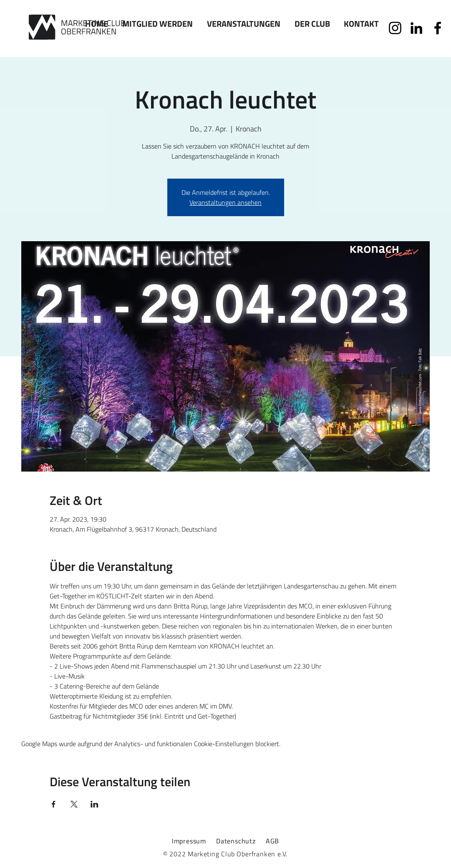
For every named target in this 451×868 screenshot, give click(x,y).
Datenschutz (236, 841)
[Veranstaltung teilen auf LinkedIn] (94, 804)
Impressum (189, 841)
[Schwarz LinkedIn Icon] (416, 28)
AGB (272, 841)
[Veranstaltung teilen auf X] (74, 804)
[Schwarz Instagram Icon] (395, 28)
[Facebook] (438, 28)
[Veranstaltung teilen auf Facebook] (54, 804)
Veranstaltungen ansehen (225, 202)
